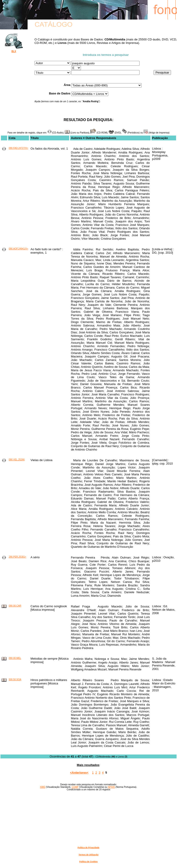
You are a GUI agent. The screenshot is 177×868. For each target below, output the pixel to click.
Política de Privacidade (89, 848)
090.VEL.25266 (17, 460)
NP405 (111, 787)
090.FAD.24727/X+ (19, 148)
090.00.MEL (15, 658)
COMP (75, 787)
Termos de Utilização (88, 855)
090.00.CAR (15, 606)
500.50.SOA (15, 679)
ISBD (43, 787)
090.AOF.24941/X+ (19, 249)
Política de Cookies (88, 862)
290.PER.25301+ (17, 557)
